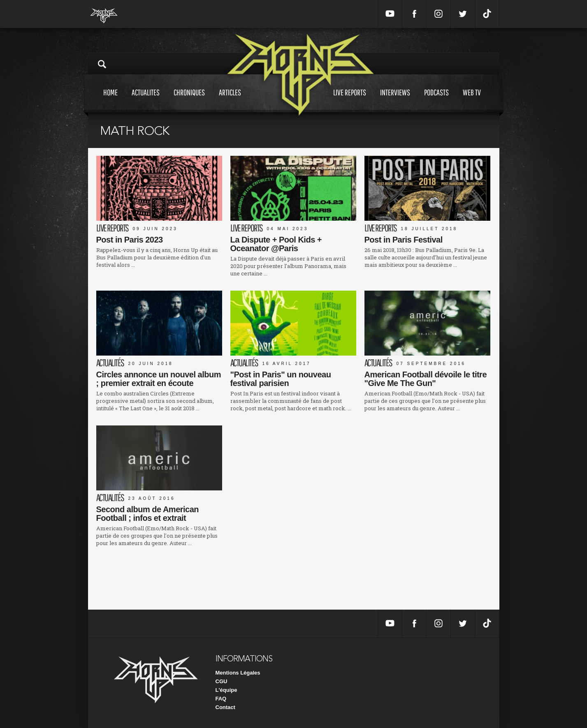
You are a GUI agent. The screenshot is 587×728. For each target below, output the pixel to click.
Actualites (146, 100)
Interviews (395, 100)
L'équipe (226, 690)
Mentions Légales (238, 673)
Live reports (350, 100)
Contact (225, 707)
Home (110, 100)
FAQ (221, 699)
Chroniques (189, 100)
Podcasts (436, 100)
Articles (230, 100)
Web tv (472, 100)
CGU (222, 681)
